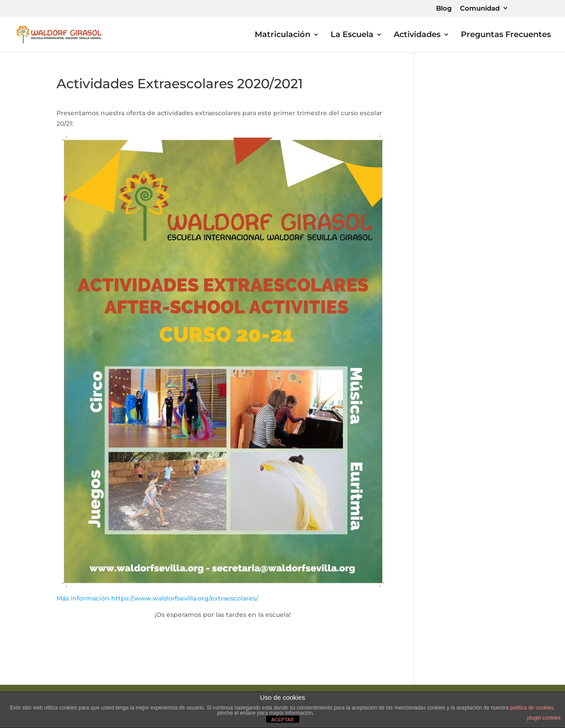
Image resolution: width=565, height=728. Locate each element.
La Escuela (352, 35)
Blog (444, 9)
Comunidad (480, 9)
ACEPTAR (282, 720)
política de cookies (532, 708)
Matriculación (282, 35)
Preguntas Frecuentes (506, 35)
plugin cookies (544, 718)
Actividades (417, 35)
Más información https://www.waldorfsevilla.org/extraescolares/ (157, 598)
